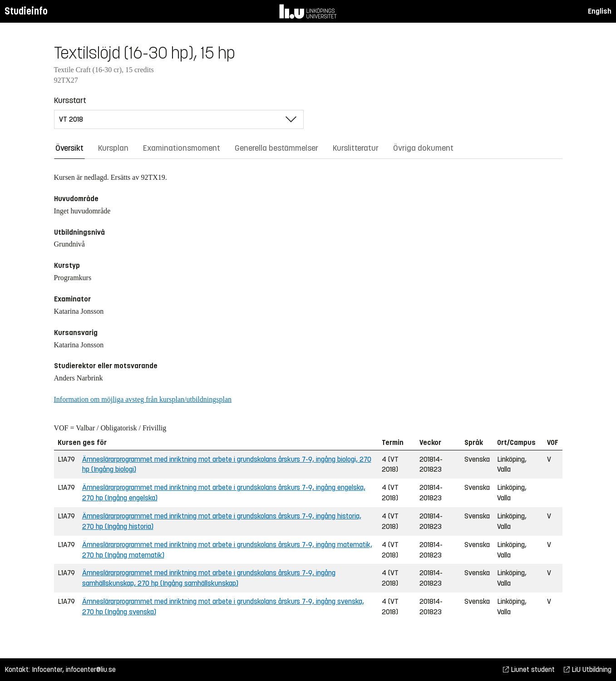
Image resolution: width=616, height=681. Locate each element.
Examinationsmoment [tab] (182, 148)
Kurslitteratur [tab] (356, 148)
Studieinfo (26, 11)
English (600, 11)
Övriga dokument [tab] (423, 148)
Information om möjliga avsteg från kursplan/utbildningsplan (143, 399)
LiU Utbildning (588, 669)
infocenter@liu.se (91, 669)
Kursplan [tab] (113, 148)
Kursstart (70, 100)
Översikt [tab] (69, 148)
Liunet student (529, 669)
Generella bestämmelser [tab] (276, 148)
